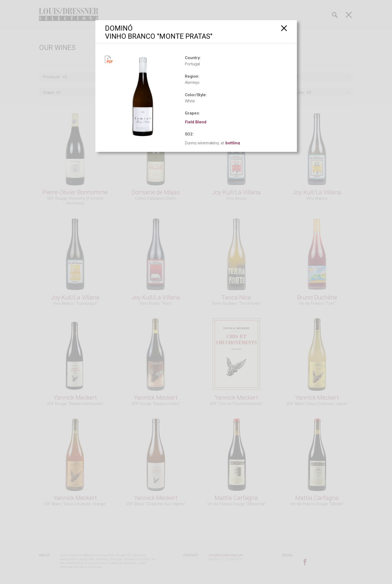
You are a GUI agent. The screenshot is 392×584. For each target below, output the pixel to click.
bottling (233, 143)
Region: (192, 76)
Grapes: (192, 113)
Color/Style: (196, 95)
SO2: (189, 134)
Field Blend (196, 122)
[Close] (284, 28)
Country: (193, 58)
